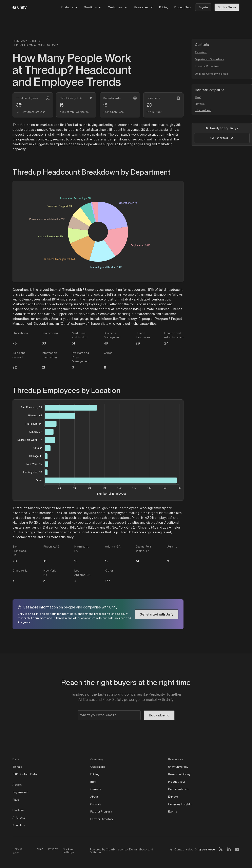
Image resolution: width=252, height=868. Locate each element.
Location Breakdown (208, 66)
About (94, 796)
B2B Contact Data (25, 774)
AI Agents (19, 817)
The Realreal (203, 110)
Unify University (178, 767)
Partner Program (101, 811)
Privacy (53, 849)
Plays (16, 799)
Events (173, 811)
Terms (39, 849)
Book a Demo (227, 7)
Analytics (19, 825)
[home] (20, 7)
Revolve (200, 104)
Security (96, 804)
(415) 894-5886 (205, 849)
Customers (98, 767)
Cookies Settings (68, 851)
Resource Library (179, 774)
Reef (198, 97)
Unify (16, 849)
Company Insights (180, 804)
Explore (173, 796)
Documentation (178, 789)
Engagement (21, 792)
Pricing (164, 7)
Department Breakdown (209, 59)
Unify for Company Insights (211, 74)
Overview (201, 52)
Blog (93, 782)
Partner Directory (102, 819)
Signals (17, 767)
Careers (96, 789)
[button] (69, 7)
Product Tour (183, 7)
